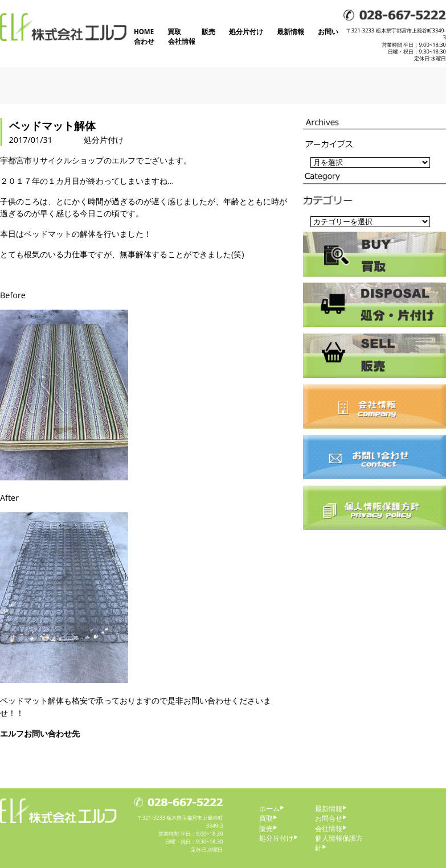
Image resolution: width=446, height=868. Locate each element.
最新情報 (290, 32)
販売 (208, 32)
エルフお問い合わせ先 (40, 733)
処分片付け (246, 32)
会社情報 (182, 41)
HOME (144, 32)
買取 (174, 32)
